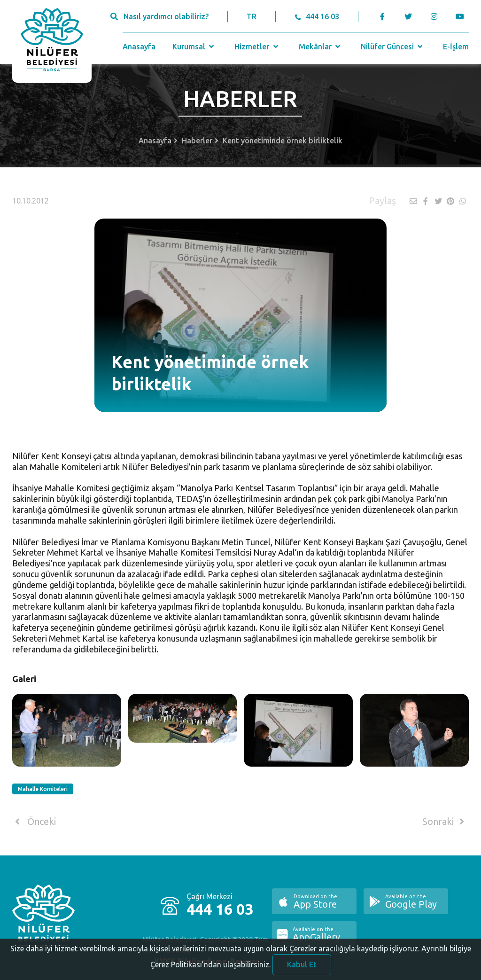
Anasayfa (139, 47)
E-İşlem (456, 47)
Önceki (34, 822)
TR (252, 16)
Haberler (197, 141)
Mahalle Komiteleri (43, 789)
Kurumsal (194, 47)
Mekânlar (321, 47)
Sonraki (445, 822)
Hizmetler (257, 47)
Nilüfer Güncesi (393, 47)
